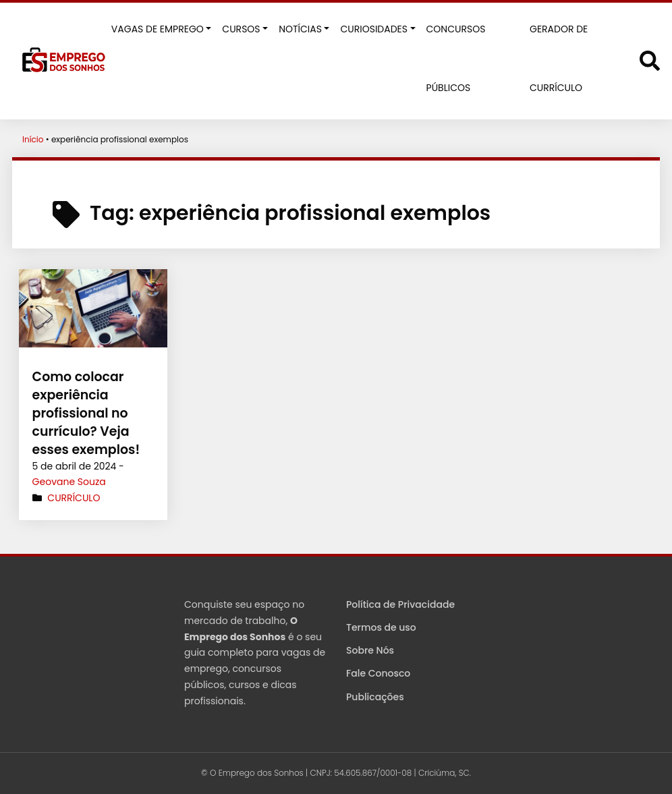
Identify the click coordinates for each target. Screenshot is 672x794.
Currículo (74, 498)
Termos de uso (381, 627)
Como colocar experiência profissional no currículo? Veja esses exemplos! (84, 413)
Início (33, 139)
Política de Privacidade (400, 604)
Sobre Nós (370, 650)
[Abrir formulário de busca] (650, 59)
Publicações (375, 697)
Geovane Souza (69, 482)
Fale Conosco (378, 673)
